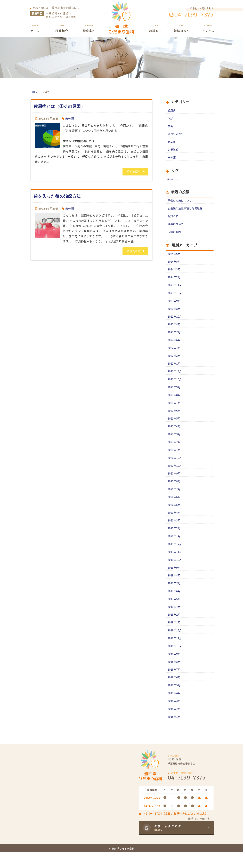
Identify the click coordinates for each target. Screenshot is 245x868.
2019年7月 (175, 595)
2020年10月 (175, 474)
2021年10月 (175, 385)
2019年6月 (175, 603)
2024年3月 (175, 272)
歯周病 (172, 110)
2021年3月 (175, 442)
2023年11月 (175, 289)
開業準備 (173, 151)
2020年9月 (175, 482)
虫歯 (170, 127)
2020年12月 (175, 466)
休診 (170, 118)
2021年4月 (175, 434)
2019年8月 (175, 587)
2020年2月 (175, 539)
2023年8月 (175, 313)
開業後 (172, 143)
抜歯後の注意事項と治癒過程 (186, 210)
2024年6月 (175, 256)
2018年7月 (175, 684)
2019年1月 (175, 636)
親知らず (173, 218)
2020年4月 (175, 523)
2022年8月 (175, 329)
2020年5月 (175, 515)
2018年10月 (175, 660)
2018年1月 (175, 732)
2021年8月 (175, 402)
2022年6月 (175, 345)
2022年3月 (175, 361)
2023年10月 (175, 297)
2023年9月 (175, 305)
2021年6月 (175, 418)
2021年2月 (175, 450)
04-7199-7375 (194, 15)
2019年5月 (175, 611)
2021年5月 (175, 426)
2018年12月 (175, 644)
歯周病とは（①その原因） (59, 106)
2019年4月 (175, 619)
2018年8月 (175, 676)
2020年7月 (175, 498)
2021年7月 (175, 410)
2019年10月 (175, 571)
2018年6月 (175, 692)
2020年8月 (175, 490)
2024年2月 (175, 281)
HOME (36, 92)
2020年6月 (175, 507)
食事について (176, 226)
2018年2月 (175, 724)
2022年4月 (175, 353)
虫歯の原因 (175, 234)
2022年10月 (175, 321)
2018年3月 (175, 716)
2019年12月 (175, 555)
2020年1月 (175, 547)
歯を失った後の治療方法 (57, 196)
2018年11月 (175, 652)
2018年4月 (175, 708)
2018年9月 (175, 668)
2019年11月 (175, 563)
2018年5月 (175, 700)
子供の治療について (180, 202)
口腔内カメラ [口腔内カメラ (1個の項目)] (172, 181)
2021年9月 (175, 393)
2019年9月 (175, 579)
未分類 (70, 118)
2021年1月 (175, 458)
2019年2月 (175, 628)
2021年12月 (175, 377)
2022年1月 (175, 369)
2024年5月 (175, 264)
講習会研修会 (176, 135)
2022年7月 (175, 337)
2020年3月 (175, 531)
